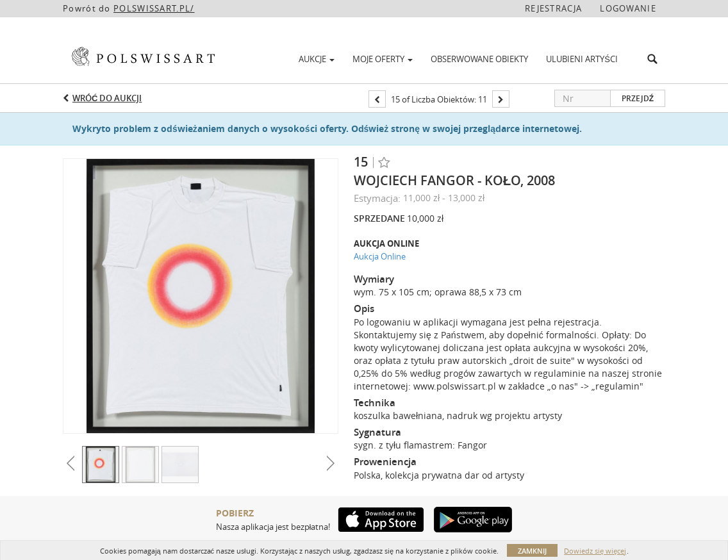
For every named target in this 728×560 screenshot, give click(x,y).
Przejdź (638, 98)
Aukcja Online (380, 256)
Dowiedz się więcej (595, 551)
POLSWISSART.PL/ (154, 8)
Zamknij (532, 551)
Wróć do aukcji (107, 98)
